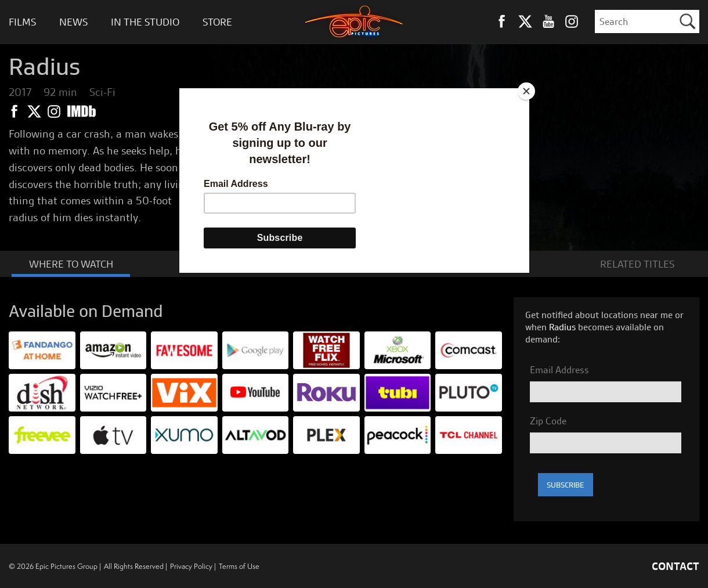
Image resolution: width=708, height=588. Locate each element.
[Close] (526, 91)
